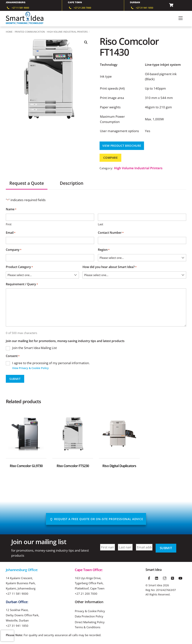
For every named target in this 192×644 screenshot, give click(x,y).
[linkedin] (157, 578)
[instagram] (165, 578)
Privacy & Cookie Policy (90, 611)
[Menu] (181, 18)
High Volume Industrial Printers (67, 32)
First (9, 224)
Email (11, 233)
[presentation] (7, 636)
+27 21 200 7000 (86, 594)
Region (104, 250)
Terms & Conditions (88, 627)
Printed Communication (30, 32)
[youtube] (180, 578)
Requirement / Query (22, 285)
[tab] (52, 181)
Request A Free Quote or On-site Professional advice (96, 519)
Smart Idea (155, 585)
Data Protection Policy (89, 616)
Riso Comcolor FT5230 (73, 466)
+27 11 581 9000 (17, 594)
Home (9, 32)
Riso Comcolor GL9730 (26, 466)
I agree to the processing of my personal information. (51, 366)
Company (14, 250)
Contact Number (111, 233)
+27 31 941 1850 (17, 626)
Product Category (19, 267)
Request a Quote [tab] (27, 183)
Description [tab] (72, 183)
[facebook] (149, 578)
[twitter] (172, 578)
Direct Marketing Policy (90, 622)
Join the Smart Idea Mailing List (34, 348)
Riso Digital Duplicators (119, 466)
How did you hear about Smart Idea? (109, 267)
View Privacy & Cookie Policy (30, 368)
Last (100, 224)
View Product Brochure (122, 146)
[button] (86, 42)
